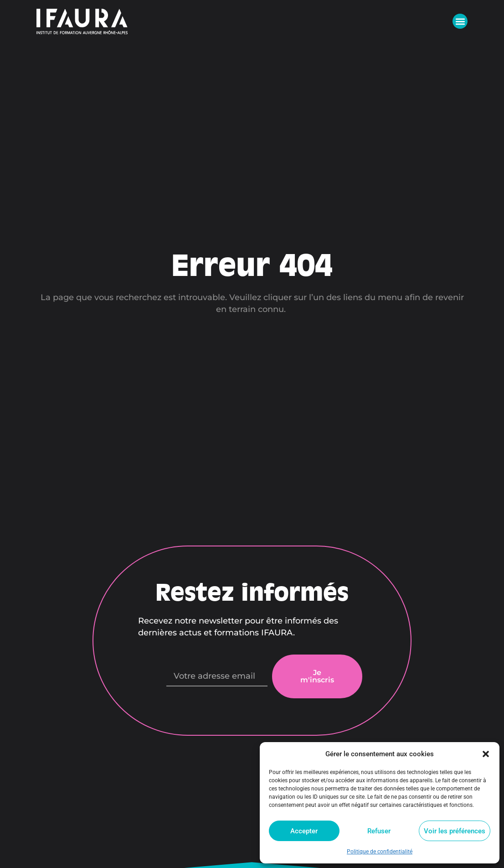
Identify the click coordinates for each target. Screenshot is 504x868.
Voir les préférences (455, 831)
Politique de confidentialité (380, 852)
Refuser (379, 831)
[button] (486, 754)
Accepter (304, 831)
